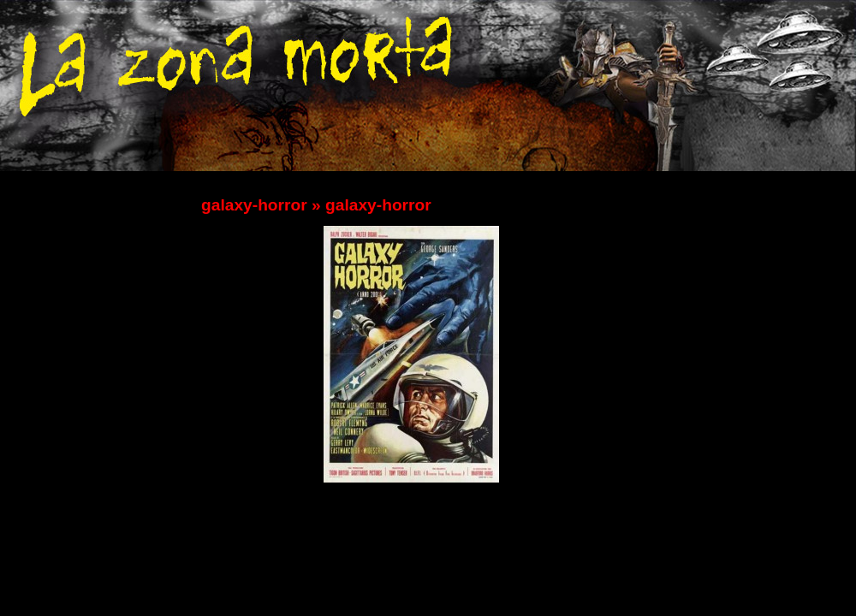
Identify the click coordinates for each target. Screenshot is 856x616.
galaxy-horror (254, 205)
